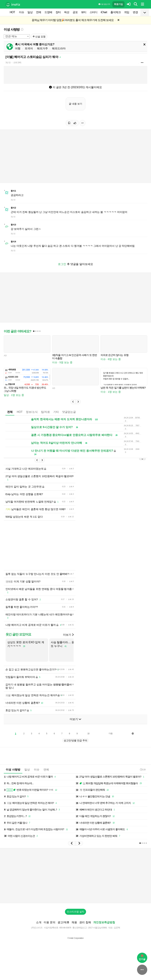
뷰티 (84, 12)
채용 (74, 927)
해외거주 (42, 48)
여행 (18, 48)
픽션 (67, 12)
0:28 (143, 775)
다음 (111, 739)
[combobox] (17, 36)
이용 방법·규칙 (104, 4)
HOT (12, 12)
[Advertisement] (66, 548)
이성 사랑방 (12, 29)
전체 (10, 412)
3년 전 (8, 63)
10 (88, 739)
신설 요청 (39, 37)
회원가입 (118, 4)
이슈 (21, 12)
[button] (73, 402)
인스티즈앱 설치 (75, 917)
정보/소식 (32, 412)
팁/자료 (46, 412)
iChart (104, 12)
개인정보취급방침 (104, 927)
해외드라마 (59, 48)
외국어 (29, 48)
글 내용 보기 (75, 104)
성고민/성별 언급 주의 (75, 746)
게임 (127, 12)
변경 (135, 12)
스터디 (93, 12)
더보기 (68, 640)
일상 (30, 12)
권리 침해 (85, 927)
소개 (39, 927)
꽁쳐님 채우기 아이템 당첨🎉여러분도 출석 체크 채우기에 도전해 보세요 (73, 20)
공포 (75, 12)
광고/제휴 (63, 927)
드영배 (48, 12)
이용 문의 (49, 927)
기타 (56, 412)
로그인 (62, 264)
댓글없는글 (69, 412)
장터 (58, 12)
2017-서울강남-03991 (98, 933)
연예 (39, 12)
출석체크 (116, 12)
